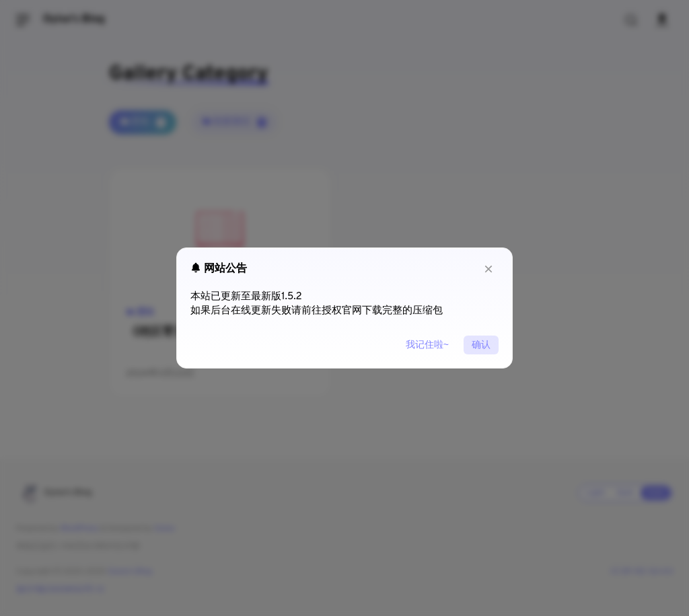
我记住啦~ (427, 344)
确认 (481, 344)
